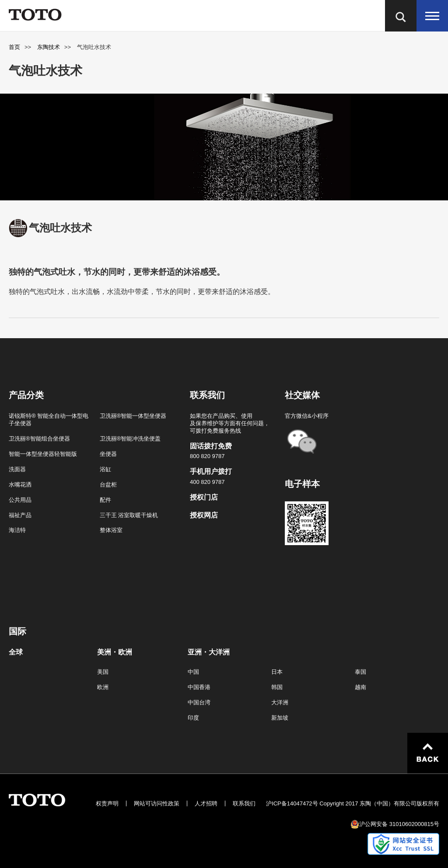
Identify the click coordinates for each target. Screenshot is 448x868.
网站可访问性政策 (157, 803)
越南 (360, 687)
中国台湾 (199, 702)
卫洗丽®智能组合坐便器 (39, 439)
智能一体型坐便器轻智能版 (43, 454)
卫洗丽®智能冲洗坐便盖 (130, 439)
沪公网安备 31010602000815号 (399, 824)
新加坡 (280, 718)
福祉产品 (20, 515)
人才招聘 (206, 803)
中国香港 (199, 687)
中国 (193, 672)
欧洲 (103, 687)
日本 (277, 672)
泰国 (360, 672)
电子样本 (302, 484)
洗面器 (17, 469)
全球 (16, 652)
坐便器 (108, 454)
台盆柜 (108, 485)
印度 (193, 718)
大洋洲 (280, 702)
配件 (105, 500)
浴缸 (105, 469)
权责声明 (107, 803)
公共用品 (20, 500)
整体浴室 (111, 530)
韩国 (277, 687)
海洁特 (17, 530)
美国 (103, 672)
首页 (14, 47)
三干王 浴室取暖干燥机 (129, 515)
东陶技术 (49, 47)
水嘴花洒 (20, 485)
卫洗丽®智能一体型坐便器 (133, 416)
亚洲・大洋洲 (209, 652)
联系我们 (244, 803)
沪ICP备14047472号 (292, 803)
